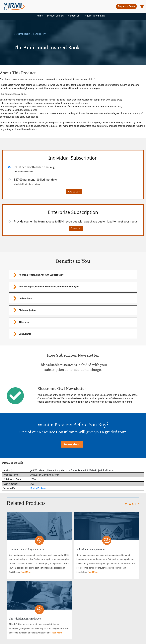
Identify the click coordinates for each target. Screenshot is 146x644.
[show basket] (142, 6)
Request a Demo (126, 6)
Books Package (38, 488)
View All (132, 504)
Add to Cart (74, 192)
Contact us (76, 228)
